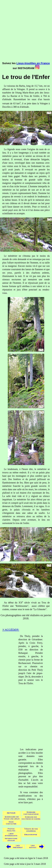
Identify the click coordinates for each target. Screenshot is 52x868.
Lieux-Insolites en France (33, 63)
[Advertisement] (26, 33)
